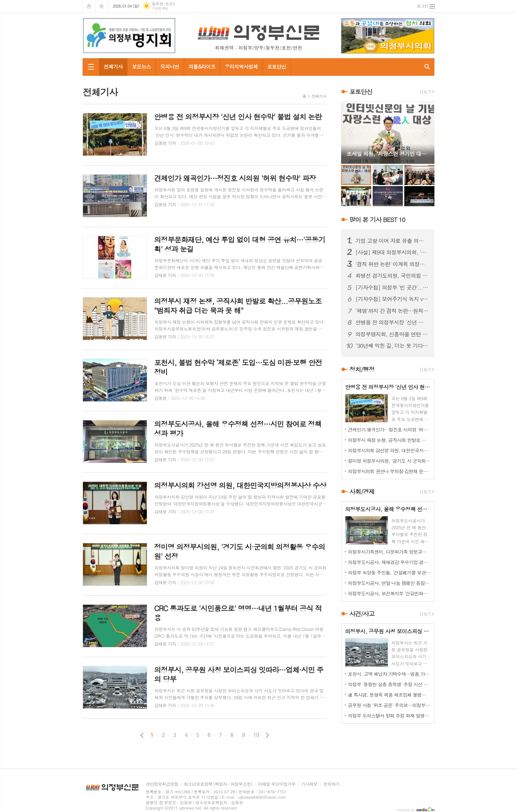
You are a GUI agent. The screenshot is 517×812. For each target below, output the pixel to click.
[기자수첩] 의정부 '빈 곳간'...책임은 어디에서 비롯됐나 (392, 287)
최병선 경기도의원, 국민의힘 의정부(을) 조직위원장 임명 (392, 276)
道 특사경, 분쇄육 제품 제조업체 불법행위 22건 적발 (389, 695)
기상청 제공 (160, 8)
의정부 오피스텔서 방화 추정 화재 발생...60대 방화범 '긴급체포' (389, 716)
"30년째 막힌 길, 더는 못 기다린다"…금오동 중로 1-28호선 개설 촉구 (392, 346)
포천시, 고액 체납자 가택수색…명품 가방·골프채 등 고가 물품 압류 (389, 674)
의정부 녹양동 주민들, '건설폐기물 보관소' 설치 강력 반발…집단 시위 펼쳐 (389, 573)
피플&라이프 (202, 66)
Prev (350, 132)
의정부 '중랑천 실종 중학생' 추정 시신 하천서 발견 (389, 684)
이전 (142, 735)
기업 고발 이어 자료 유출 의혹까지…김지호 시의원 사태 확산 (392, 241)
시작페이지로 (89, 6)
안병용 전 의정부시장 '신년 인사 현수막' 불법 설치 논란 (392, 322)
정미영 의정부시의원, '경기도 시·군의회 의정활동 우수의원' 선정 (389, 461)
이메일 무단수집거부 (277, 784)
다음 (267, 735)
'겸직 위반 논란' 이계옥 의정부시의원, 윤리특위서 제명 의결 (392, 264)
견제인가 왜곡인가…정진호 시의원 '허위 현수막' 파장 (389, 430)
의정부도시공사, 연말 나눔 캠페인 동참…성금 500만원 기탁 (389, 583)
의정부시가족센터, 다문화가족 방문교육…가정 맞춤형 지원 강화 (389, 552)
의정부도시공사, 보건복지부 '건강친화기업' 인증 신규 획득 (389, 593)
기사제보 (309, 784)
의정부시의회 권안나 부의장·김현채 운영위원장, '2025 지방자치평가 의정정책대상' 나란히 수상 (389, 471)
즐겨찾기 (102, 6)
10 (256, 735)
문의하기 (331, 784)
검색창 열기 (427, 67)
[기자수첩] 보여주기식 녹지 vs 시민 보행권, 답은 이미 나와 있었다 (392, 299)
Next (425, 132)
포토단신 (277, 66)
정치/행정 (362, 369)
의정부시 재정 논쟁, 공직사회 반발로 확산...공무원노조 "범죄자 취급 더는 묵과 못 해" (389, 440)
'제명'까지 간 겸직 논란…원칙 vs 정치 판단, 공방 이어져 (392, 311)
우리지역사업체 (241, 66)
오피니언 (170, 66)
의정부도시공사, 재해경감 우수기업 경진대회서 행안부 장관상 (389, 562)
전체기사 (113, 66)
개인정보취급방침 (162, 784)
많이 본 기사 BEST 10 (377, 220)
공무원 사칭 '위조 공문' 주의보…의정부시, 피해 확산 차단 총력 (389, 705)
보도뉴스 (142, 66)
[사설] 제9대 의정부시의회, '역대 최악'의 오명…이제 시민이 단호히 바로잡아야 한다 (392, 252)
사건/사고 (362, 614)
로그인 (422, 6)
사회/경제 (362, 492)
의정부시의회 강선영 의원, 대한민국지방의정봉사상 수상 (389, 450)
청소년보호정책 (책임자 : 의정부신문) (218, 784)
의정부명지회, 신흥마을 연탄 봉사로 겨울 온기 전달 (392, 334)
